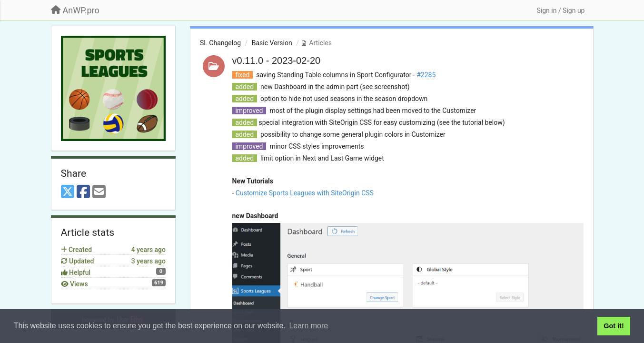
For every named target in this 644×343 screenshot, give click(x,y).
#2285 (426, 75)
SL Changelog (220, 43)
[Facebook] (83, 192)
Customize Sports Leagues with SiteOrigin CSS (305, 193)
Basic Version (272, 43)
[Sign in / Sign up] (560, 10)
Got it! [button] (614, 326)
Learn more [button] (308, 326)
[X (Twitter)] (68, 192)
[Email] (99, 192)
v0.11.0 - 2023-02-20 (277, 61)
